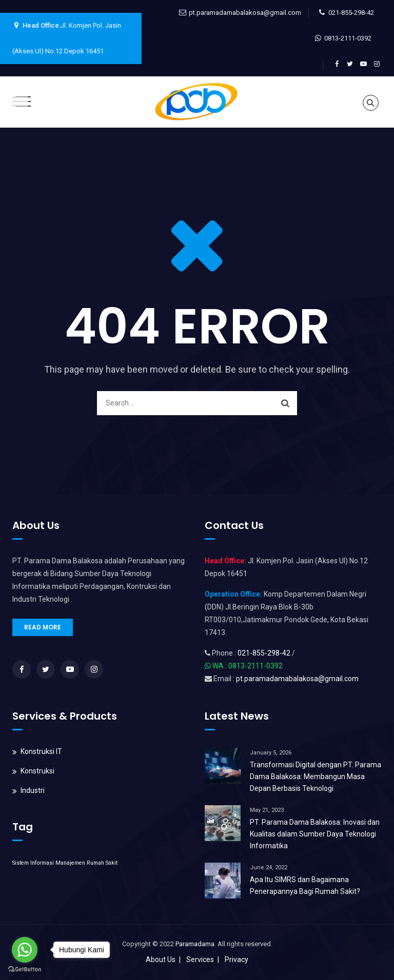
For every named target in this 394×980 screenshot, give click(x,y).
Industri (33, 790)
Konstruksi (37, 771)
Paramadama (195, 944)
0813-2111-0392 (348, 38)
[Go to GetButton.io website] (25, 969)
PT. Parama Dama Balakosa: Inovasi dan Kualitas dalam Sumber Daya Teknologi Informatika (315, 834)
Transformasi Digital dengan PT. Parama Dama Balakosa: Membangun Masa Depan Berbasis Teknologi (316, 777)
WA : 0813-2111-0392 (248, 666)
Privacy (237, 959)
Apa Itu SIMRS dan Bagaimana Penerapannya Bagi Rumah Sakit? (305, 885)
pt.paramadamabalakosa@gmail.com (245, 13)
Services (200, 959)
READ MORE (43, 627)
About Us (161, 959)
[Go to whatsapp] (25, 950)
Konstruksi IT (41, 751)
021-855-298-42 (351, 13)
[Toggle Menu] (20, 101)
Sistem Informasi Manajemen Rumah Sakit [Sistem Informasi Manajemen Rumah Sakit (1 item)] (65, 863)
